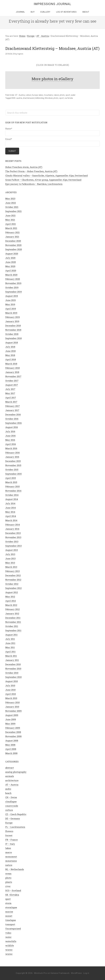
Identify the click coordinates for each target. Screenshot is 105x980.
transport (10, 924)
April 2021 (11, 224)
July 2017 (10, 389)
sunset (9, 916)
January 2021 (12, 237)
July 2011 (10, 639)
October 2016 (12, 419)
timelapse (11, 920)
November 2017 (13, 376)
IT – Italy (10, 844)
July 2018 (10, 347)
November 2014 (13, 491)
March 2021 (11, 228)
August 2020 (12, 254)
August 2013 (12, 550)
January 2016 (12, 457)
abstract (10, 768)
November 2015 (13, 465)
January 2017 (12, 410)
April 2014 (11, 516)
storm (8, 903)
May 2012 (10, 597)
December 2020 (13, 241)
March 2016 (11, 448)
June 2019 (10, 300)
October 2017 (12, 381)
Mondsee (49, 98)
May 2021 (10, 220)
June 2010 (10, 690)
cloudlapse (11, 802)
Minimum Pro (41, 973)
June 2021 (10, 215)
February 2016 (12, 453)
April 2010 (11, 694)
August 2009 (12, 715)
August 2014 (12, 499)
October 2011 (12, 626)
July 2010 (10, 686)
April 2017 (11, 398)
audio (8, 789)
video (8, 933)
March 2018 (11, 364)
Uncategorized (13, 929)
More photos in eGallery (52, 79)
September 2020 (14, 249)
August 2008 (12, 741)
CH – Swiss (11, 797)
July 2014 (10, 503)
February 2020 (13, 279)
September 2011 (13, 630)
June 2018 (10, 351)
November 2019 (13, 283)
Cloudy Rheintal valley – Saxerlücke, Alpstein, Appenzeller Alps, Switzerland (46, 176)
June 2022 (11, 203)
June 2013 (10, 558)
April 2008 (11, 749)
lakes (41, 95)
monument (11, 857)
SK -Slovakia (12, 895)
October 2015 (12, 470)
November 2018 (13, 330)
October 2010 (12, 673)
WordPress (76, 973)
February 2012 (12, 609)
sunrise (9, 912)
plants (9, 882)
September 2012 (13, 588)
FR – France (11, 840)
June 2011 (10, 643)
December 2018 (13, 326)
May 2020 (10, 266)
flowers (9, 831)
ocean (8, 874)
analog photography (16, 772)
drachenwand (29, 98)
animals (10, 776)
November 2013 (13, 537)
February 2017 (13, 406)
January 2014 (12, 529)
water (73, 95)
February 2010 (12, 702)
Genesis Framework (60, 973)
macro (9, 852)
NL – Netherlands (15, 869)
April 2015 (11, 478)
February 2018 (12, 368)
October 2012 (12, 584)
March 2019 (11, 313)
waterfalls (11, 941)
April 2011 (10, 652)
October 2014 (12, 495)
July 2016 (10, 431)
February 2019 (13, 317)
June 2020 (11, 262)
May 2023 (10, 199)
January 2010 (12, 707)
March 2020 (11, 275)
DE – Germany (13, 818)
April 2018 (11, 359)
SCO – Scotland (13, 890)
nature (56, 95)
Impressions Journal (52, 4)
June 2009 (11, 719)
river (8, 886)
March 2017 (11, 402)
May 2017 (10, 393)
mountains (48, 95)
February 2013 (12, 571)
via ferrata (69, 98)
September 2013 (13, 546)
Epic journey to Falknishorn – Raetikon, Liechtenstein (34, 184)
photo (62, 95)
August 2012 (12, 592)
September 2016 (13, 423)
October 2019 (12, 287)
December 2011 (13, 618)
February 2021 (12, 232)
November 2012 (13, 580)
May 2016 (10, 440)
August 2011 (11, 635)
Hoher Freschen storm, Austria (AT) (24, 167)
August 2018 (12, 343)
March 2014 (11, 520)
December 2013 (13, 533)
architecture (12, 780)
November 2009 (13, 711)
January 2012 (12, 614)
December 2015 (13, 461)
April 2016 (11, 444)
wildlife (10, 946)
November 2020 (13, 245)
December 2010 (13, 664)
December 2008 (13, 732)
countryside (12, 806)
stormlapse (11, 907)
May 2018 (10, 355)
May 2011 (10, 647)
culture (28, 95)
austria (19, 98)
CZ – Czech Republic (16, 814)
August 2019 (12, 296)
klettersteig (40, 98)
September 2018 (13, 338)
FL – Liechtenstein (15, 827)
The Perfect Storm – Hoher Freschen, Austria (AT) (31, 171)
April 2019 (11, 309)
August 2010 (12, 681)
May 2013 (10, 563)
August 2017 (12, 385)
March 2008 (11, 753)
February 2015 (12, 486)
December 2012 (13, 575)
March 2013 (11, 567)
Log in (86, 973)
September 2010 (13, 677)
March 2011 (11, 656)
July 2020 (10, 258)
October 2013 (12, 542)
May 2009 (10, 724)
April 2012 (11, 601)
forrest (9, 835)
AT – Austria (12, 785)
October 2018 (12, 334)
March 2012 (11, 605)
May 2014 (10, 512)
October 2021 (12, 207)
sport (68, 95)
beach (8, 793)
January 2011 (12, 660)
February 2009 (13, 728)
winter (9, 950)
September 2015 (13, 474)
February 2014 (13, 525)
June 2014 (10, 508)
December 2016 (13, 415)
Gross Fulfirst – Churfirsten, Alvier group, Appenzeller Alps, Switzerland (43, 180)
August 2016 (12, 427)
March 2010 (11, 698)
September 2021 (13, 211)
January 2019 (12, 321)
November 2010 (13, 669)
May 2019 (10, 304)
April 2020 (11, 271)
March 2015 (11, 482)
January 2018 (12, 372)
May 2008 (10, 745)
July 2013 (10, 554)
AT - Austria (20, 95)
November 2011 (13, 622)
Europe (35, 95)
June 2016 (10, 436)
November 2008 (13, 736)
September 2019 (14, 292)
